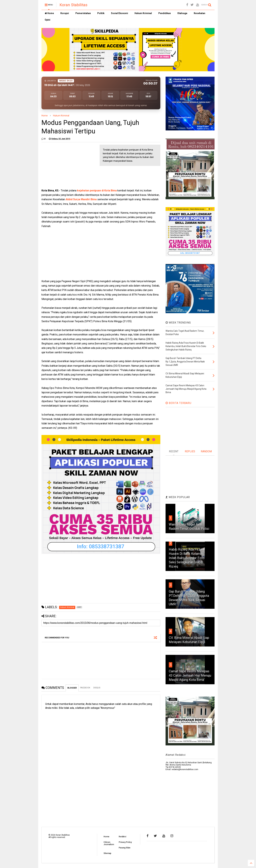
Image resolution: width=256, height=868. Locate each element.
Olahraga (182, 13)
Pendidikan (165, 13)
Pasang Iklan (124, 848)
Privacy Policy (125, 842)
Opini (48, 20)
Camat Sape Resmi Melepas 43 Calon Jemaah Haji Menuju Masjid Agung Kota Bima (190, 675)
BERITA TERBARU (178, 403)
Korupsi (65, 13)
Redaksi (122, 837)
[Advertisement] (66, 165)
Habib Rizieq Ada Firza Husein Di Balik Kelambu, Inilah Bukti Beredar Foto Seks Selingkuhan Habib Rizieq (187, 558)
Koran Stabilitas (73, 5)
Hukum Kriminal (143, 13)
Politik (101, 13)
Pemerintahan (83, 13)
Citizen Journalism (109, 843)
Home (49, 13)
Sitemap (107, 853)
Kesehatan (200, 13)
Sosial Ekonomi (120, 13)
